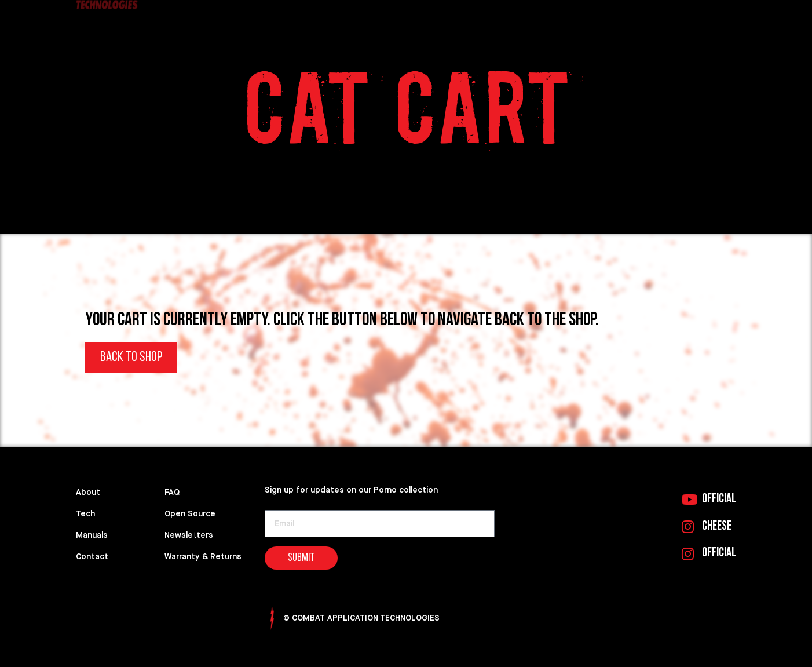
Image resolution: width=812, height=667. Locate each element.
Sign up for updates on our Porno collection (351, 490)
